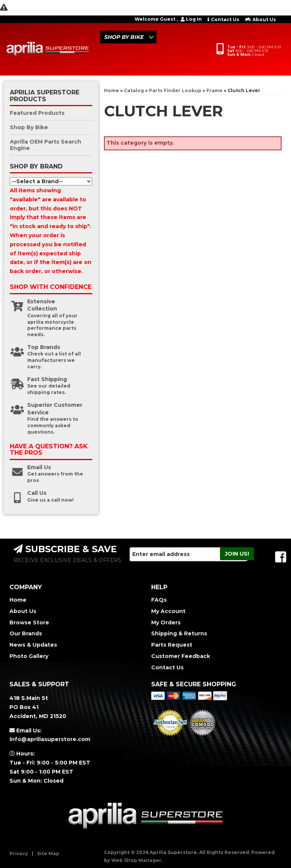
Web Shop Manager (136, 860)
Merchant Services (170, 738)
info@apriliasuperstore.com (50, 739)
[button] (128, 37)
